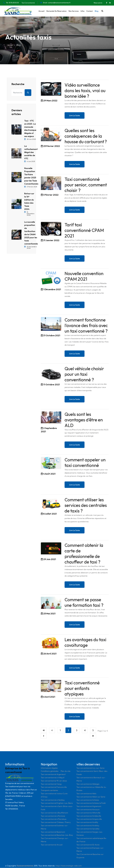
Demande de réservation (56, 11)
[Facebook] (107, 3)
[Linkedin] (110, 3)
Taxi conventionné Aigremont (89, 806)
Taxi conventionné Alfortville (88, 813)
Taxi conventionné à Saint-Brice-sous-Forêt (57, 808)
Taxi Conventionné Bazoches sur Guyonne (90, 856)
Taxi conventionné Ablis (86, 794)
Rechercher (28, 93)
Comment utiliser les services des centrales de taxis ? (86, 505)
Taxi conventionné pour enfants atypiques (82, 688)
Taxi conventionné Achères (88, 800)
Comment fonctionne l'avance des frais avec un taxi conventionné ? (86, 325)
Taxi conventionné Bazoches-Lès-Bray (57, 835)
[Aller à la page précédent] (52, 730)
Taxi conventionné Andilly (87, 822)
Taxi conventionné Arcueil (52, 845)
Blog (97, 11)
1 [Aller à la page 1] (60, 731)
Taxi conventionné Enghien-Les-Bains (57, 803)
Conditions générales (50, 771)
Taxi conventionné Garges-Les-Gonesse (90, 834)
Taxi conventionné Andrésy (88, 826)
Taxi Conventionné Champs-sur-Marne (55, 840)
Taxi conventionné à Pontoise (53, 816)
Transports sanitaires (49, 791)
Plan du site (66, 771)
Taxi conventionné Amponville (89, 819)
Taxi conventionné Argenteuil (53, 775)
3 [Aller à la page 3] (77, 731)
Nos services (74, 11)
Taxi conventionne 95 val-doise (54, 781)
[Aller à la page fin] (93, 736)
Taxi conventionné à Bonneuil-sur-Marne (91, 779)
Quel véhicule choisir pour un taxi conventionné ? (84, 374)
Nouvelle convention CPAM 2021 (84, 276)
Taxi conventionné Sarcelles (88, 829)
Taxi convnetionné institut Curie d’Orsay (54, 795)
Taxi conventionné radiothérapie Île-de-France (92, 840)
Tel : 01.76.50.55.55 (12, 3)
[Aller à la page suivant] (44, 736)
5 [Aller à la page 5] (93, 731)
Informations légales (49, 768)
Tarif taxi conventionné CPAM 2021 (84, 230)
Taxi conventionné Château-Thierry (56, 822)
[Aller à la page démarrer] (44, 730)
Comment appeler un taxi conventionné (85, 463)
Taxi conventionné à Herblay (53, 800)
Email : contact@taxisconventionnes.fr (57, 3)
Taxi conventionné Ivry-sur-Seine (90, 768)
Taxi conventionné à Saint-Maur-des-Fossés (92, 773)
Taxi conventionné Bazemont (53, 832)
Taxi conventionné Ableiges (88, 784)
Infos (82, 11)
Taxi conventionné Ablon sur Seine (91, 797)
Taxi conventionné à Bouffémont (54, 813)
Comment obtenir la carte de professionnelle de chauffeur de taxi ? (84, 554)
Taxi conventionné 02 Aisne (88, 845)
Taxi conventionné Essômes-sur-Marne (55, 827)
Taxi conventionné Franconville (54, 787)
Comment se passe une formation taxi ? (84, 602)
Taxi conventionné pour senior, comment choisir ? (86, 185)
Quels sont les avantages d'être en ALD (84, 420)
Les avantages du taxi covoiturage (85, 642)
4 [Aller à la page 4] (85, 731)
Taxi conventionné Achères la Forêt (91, 803)
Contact (90, 11)
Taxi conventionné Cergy (51, 784)
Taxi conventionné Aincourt (88, 810)
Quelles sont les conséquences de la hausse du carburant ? (86, 136)
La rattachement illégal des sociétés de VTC (31, 152)
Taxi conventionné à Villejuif (53, 778)
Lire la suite (75, 115)
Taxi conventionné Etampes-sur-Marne (90, 850)
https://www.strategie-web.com (69, 866)
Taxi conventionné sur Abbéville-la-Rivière (92, 789)
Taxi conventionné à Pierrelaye (54, 819)
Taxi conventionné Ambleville (89, 816)
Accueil (41, 11)
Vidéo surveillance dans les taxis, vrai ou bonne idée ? (85, 90)
